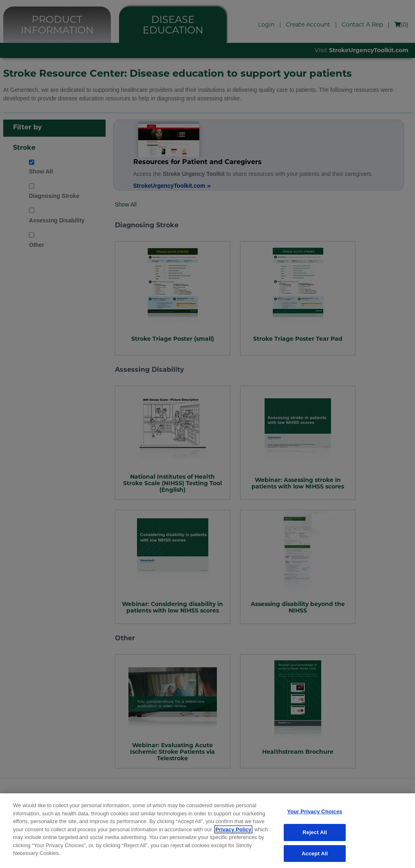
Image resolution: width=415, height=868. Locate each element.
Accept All (315, 858)
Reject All (315, 836)
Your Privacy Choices (315, 816)
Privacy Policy (233, 834)
